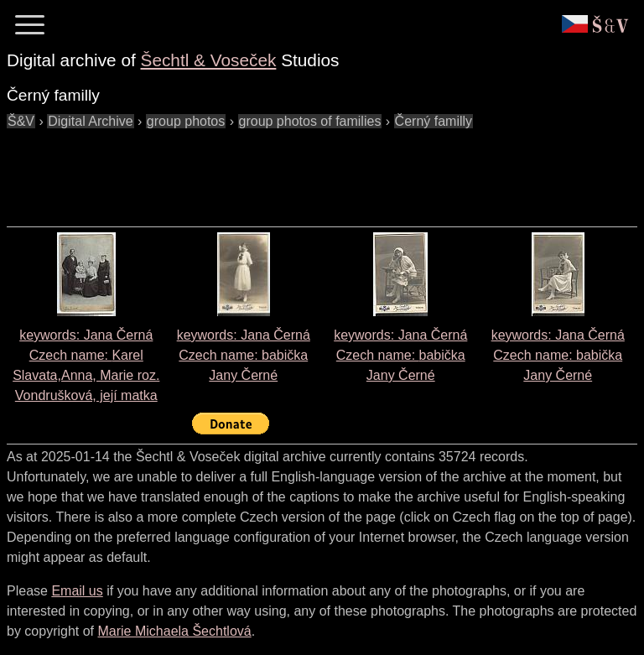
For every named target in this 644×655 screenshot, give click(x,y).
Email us (77, 591)
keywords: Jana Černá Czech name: (244, 355)
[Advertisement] (312, 169)
